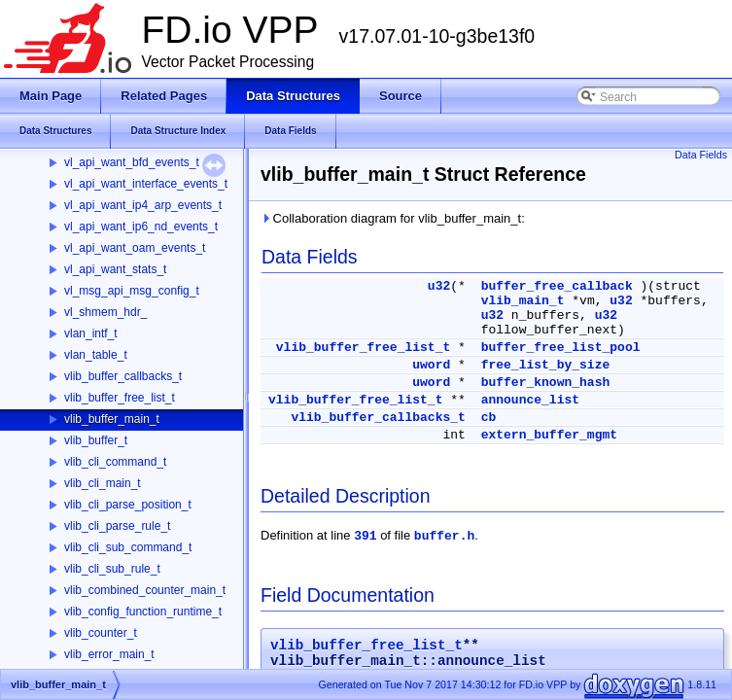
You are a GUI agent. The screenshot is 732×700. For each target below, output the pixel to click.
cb (489, 418)
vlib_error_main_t (109, 654)
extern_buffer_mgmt (549, 435)
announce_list (530, 400)
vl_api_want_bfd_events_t (132, 162)
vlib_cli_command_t (115, 462)
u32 (439, 286)
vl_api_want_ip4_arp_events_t (143, 205)
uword (431, 365)
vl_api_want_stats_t (115, 269)
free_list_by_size (546, 365)
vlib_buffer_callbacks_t (123, 376)
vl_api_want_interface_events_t (146, 184)
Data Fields (701, 155)
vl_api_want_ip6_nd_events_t (141, 227)
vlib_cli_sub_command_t (128, 547)
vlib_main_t (523, 301)
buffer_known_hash (546, 383)
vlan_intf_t (91, 333)
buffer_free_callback (557, 286)
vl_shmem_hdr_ (105, 312)
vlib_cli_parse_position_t (128, 505)
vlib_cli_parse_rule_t (117, 526)
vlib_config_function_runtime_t (143, 612)
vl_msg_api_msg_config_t (132, 291)
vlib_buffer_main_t (112, 419)
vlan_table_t (96, 355)
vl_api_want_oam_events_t (135, 248)
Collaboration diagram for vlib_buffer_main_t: (393, 218)
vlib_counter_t (101, 633)
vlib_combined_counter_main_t (145, 590)
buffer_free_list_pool (561, 348)
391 (365, 536)
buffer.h (444, 536)
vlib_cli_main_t (103, 483)
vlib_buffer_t (96, 440)
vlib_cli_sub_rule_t (112, 569)
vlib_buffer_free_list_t (120, 398)
